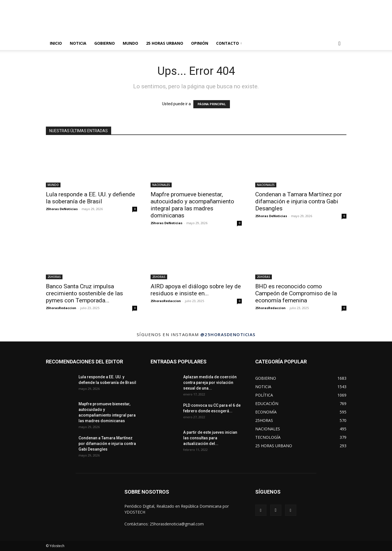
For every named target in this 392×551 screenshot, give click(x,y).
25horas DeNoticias (62, 209)
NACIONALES (161, 185)
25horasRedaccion (61, 308)
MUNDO (130, 43)
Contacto (229, 43)
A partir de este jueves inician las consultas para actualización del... (210, 438)
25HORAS (54, 277)
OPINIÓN (200, 43)
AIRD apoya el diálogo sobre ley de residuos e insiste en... (196, 290)
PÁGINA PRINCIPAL (212, 104)
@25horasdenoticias (228, 334)
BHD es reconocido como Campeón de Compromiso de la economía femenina (296, 293)
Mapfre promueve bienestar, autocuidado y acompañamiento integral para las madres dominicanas (192, 205)
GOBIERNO (105, 43)
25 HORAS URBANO (165, 43)
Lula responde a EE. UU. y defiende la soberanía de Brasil (90, 198)
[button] (340, 44)
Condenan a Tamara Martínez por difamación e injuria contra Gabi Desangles (299, 201)
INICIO (56, 43)
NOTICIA (78, 43)
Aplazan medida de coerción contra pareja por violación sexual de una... (210, 383)
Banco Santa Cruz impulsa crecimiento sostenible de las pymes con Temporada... (84, 293)
